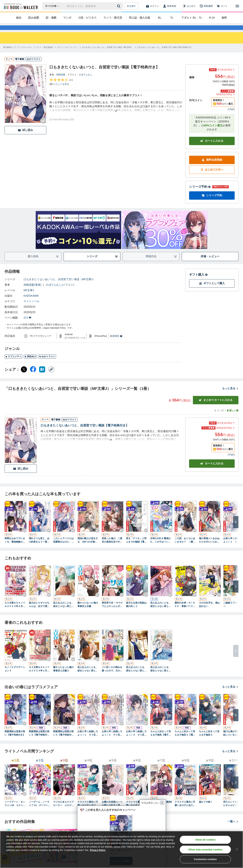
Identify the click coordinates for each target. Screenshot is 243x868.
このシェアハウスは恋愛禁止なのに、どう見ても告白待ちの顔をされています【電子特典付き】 (63, 547)
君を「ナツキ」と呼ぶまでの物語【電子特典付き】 (136, 547)
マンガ (67, 18)
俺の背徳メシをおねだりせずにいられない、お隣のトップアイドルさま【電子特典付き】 (209, 547)
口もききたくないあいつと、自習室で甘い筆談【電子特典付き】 (85, 432)
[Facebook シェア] (33, 376)
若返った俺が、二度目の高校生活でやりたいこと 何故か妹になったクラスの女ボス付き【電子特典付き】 (112, 547)
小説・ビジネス (87, 18)
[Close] (237, 849)
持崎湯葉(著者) (32, 292)
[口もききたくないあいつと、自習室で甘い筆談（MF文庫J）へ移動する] (108, 54)
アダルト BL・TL (192, 18)
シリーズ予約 (200, 194)
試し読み (25, 137)
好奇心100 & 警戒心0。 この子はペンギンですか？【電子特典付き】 (161, 547)
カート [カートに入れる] (212, 470)
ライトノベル (32, 308)
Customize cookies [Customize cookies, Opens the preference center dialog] (205, 859)
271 (27, 325)
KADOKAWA (31, 303)
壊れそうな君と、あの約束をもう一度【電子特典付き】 (39, 547)
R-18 (212, 18)
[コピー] (51, 376)
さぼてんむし (86, 81)
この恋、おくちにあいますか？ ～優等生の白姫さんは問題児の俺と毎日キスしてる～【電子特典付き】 (185, 547)
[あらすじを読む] (116, 113)
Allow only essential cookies (205, 850)
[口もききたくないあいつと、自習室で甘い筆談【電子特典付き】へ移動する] (165, 54)
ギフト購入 (198, 281)
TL (172, 18)
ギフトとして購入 (212, 290)
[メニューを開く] (237, 6)
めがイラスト (47, 363)
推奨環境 (116, 343)
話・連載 (51, 18)
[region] (121, 849)
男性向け (30, 363)
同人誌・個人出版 (140, 18)
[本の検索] (53, 6)
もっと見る (230, 395)
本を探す (131, 6)
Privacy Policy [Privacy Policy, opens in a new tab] (98, 850)
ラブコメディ (13, 363)
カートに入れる (212, 148)
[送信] (119, 6)
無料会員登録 (212, 167)
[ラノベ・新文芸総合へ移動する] (45, 54)
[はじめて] (189, 6)
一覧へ (233, 828)
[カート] (222, 6)
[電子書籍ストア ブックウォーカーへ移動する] (18, 54)
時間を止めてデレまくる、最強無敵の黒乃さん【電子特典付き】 (15, 547)
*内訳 (231, 116)
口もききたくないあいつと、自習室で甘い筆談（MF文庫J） (59, 286)
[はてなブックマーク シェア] (42, 376)
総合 (19, 18)
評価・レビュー (210, 263)
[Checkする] (43, 127)
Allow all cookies (205, 840)
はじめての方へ (212, 176)
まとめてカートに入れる (216, 407)
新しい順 (232, 417)
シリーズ (102, 263)
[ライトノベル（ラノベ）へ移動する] (68, 54)
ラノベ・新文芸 (113, 18)
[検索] (119, 6)
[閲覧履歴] (206, 6)
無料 (224, 18)
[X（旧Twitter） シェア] (24, 376)
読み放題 (34, 18)
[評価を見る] (61, 89)
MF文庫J (29, 297)
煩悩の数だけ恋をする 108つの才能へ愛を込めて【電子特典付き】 (88, 547)
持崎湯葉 (61, 81)
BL (160, 18)
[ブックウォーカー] (20, 6)
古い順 (219, 417)
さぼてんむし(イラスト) (60, 292)
